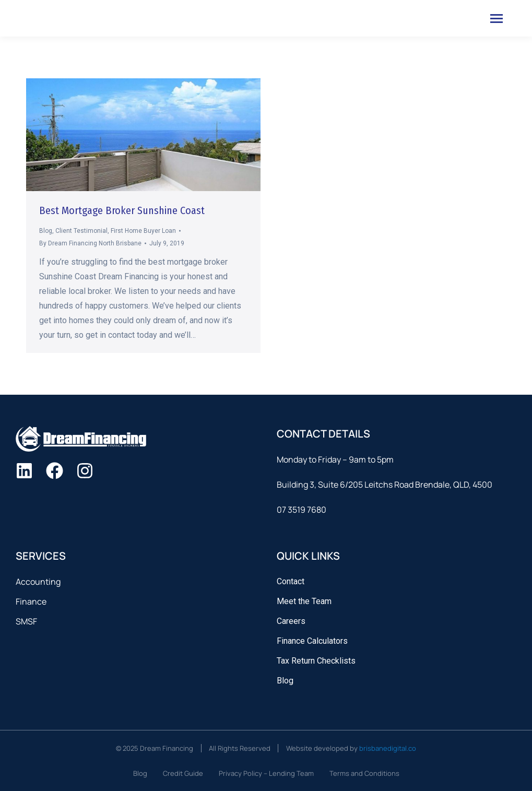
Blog (46, 231)
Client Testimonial (81, 231)
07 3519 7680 (302, 510)
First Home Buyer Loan (143, 231)
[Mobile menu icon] (496, 19)
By (90, 243)
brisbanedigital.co (388, 748)
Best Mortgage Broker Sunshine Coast (122, 210)
